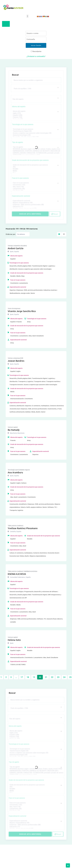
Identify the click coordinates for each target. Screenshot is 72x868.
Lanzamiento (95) (36, 189)
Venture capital (13, 427)
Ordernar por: (11, 234)
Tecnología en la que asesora (23, 124)
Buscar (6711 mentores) (30, 214)
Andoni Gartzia (16, 248)
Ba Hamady (14, 430)
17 (22, 677)
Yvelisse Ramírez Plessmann (23, 528)
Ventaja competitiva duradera (17, 246)
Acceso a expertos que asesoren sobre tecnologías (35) (36, 133)
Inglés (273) (36, 113)
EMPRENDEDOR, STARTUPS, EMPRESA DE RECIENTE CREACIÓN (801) (36, 151)
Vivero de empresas (14, 308)
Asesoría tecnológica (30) (36, 135)
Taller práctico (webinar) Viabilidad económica (23, 571)
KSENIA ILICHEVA (17, 574)
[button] (27, 16)
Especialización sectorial (21, 196)
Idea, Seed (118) (36, 187)
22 (52, 677)
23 (58, 677)
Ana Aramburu (15, 472)
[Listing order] (23, 234)
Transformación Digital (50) (36, 131)
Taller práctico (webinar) (16, 526)
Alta (36, 167)
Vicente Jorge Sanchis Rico (22, 311)
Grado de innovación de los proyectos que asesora (30, 160)
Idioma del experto (19, 107)
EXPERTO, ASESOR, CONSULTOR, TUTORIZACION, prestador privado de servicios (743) (36, 153)
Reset (55, 214)
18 (28, 677)
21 (46, 677)
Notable (36, 169)
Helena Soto (14, 640)
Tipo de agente (17, 142)
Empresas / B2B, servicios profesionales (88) (36, 205)
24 (64, 677)
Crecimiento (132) (36, 185)
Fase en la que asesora (20, 178)
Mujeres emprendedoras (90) (36, 203)
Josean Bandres (16, 361)
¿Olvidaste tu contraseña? (36, 56)
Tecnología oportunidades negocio (19, 470)
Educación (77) (36, 207)
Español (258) (36, 115)
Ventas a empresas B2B (15, 358)
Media (36, 171)
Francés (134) (36, 117)
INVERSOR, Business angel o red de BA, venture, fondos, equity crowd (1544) (36, 149)
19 (34, 677)
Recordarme (36, 51)
